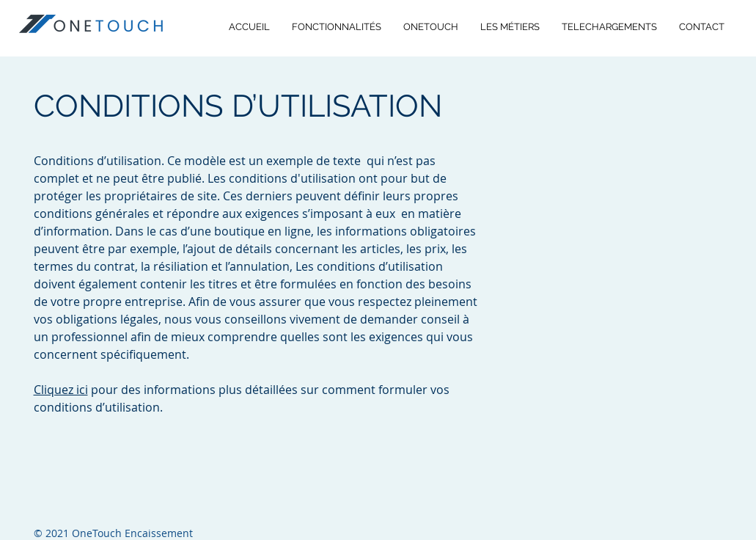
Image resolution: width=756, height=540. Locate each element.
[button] (609, 27)
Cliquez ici (61, 390)
